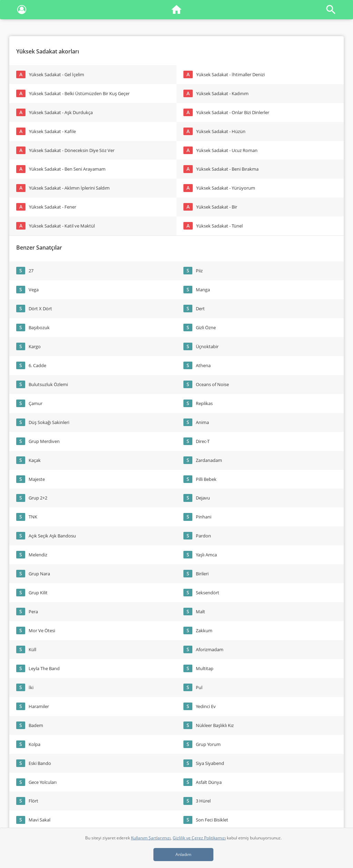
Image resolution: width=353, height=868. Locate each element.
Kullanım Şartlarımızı (151, 838)
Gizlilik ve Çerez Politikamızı (199, 838)
